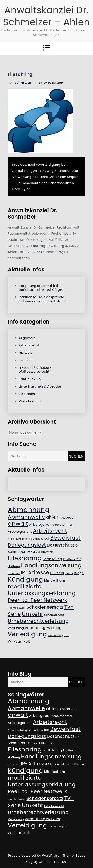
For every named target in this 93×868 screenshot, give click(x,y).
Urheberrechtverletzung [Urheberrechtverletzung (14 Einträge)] (38, 621)
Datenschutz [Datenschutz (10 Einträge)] (61, 545)
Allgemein (27, 338)
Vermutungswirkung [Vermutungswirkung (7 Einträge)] (43, 628)
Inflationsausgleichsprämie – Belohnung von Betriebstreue (43, 299)
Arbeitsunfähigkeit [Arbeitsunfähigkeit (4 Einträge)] (20, 539)
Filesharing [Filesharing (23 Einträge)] (25, 558)
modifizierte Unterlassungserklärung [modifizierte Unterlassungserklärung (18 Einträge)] (42, 590)
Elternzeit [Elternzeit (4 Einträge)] (47, 552)
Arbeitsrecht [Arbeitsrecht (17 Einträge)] (50, 531)
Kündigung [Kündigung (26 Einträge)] (25, 579)
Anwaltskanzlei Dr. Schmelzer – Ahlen (46, 16)
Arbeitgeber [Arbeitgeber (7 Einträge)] (40, 524)
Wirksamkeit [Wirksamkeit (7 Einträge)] (19, 642)
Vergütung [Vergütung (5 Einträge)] (16, 628)
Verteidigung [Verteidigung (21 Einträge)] (27, 634)
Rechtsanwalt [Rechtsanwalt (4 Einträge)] (17, 608)
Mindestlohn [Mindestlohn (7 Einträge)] (55, 580)
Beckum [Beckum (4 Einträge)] (38, 539)
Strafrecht (27, 394)
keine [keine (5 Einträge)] (69, 573)
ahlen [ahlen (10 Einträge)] (52, 517)
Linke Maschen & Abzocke (40, 386)
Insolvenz (26, 360)
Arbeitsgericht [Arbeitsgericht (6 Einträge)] (20, 532)
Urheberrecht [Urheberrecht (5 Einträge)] (54, 615)
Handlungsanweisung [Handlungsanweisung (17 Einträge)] (51, 565)
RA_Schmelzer (20, 83)
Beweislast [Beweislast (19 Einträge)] (65, 538)
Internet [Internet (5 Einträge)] (14, 573)
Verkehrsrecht (30, 401)
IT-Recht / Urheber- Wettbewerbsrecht (35, 370)
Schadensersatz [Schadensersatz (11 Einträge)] (45, 607)
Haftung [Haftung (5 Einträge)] (14, 566)
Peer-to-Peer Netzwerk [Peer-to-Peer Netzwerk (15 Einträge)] (37, 600)
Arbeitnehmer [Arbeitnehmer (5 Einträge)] (62, 525)
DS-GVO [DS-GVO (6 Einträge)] (33, 552)
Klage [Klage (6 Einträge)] (79, 573)
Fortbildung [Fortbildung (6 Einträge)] (52, 559)
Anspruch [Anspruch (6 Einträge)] (68, 518)
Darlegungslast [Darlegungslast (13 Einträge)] (27, 545)
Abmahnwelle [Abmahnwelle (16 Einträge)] (26, 517)
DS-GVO (25, 353)
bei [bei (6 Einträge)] (47, 539)
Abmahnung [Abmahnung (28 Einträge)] (29, 510)
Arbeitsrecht (29, 345)
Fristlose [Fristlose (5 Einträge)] (69, 559)
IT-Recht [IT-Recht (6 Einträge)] (57, 573)
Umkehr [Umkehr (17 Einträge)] (32, 614)
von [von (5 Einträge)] (67, 635)
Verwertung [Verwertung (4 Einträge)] (55, 635)
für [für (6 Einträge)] (79, 559)
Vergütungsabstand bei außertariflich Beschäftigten (42, 288)
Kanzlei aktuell (31, 379)
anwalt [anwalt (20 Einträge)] (18, 524)
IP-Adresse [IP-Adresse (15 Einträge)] (35, 572)
